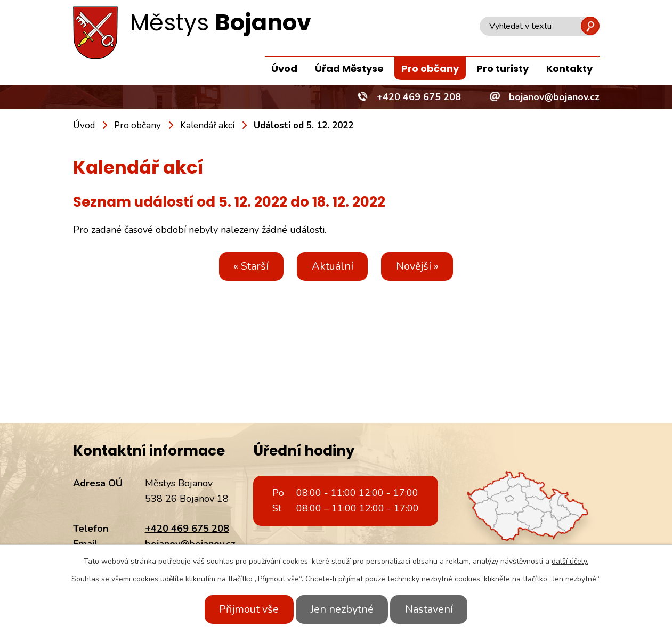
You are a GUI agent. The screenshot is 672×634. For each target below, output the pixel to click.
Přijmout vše (245, 609)
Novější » (422, 266)
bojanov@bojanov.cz (190, 544)
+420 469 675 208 (187, 529)
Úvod (284, 68)
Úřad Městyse (349, 68)
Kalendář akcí (207, 125)
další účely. (570, 561)
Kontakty (569, 68)
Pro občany (430, 68)
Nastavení (434, 609)
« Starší (247, 266)
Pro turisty (503, 68)
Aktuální (333, 266)
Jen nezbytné (342, 609)
